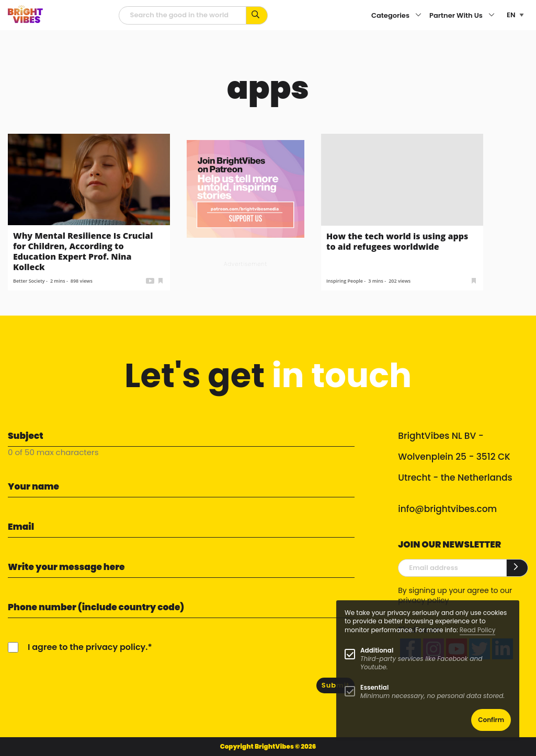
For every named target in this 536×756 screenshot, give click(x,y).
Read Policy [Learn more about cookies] (478, 630)
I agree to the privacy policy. (88, 647)
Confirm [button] (491, 720)
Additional (377, 650)
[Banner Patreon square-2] (246, 188)
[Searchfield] (183, 15)
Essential (374, 687)
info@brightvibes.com (447, 509)
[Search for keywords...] (257, 15)
